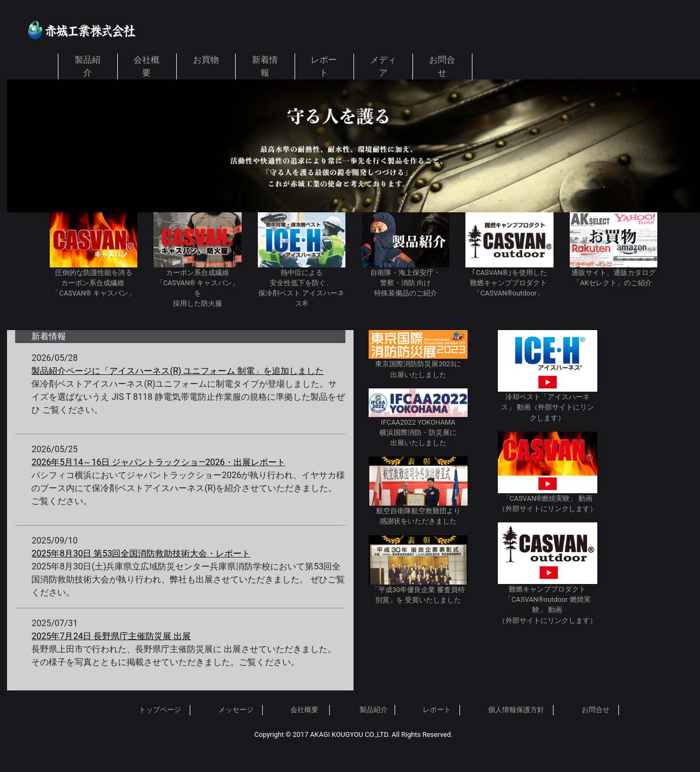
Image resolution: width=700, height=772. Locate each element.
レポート (437, 710)
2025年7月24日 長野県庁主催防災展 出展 (111, 636)
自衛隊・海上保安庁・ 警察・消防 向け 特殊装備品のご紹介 (405, 283)
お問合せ (596, 710)
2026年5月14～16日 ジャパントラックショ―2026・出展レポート (158, 462)
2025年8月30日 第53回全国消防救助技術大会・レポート (141, 553)
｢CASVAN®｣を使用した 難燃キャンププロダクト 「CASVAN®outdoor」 (509, 283)
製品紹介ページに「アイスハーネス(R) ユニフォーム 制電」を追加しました (178, 371)
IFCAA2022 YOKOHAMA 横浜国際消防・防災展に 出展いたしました (418, 432)
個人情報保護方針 (516, 710)
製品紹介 (374, 710)
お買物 (206, 60)
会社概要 (304, 710)
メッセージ (237, 710)
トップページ (160, 710)
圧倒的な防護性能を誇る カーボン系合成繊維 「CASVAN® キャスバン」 (94, 283)
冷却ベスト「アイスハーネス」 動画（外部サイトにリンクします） (548, 407)
